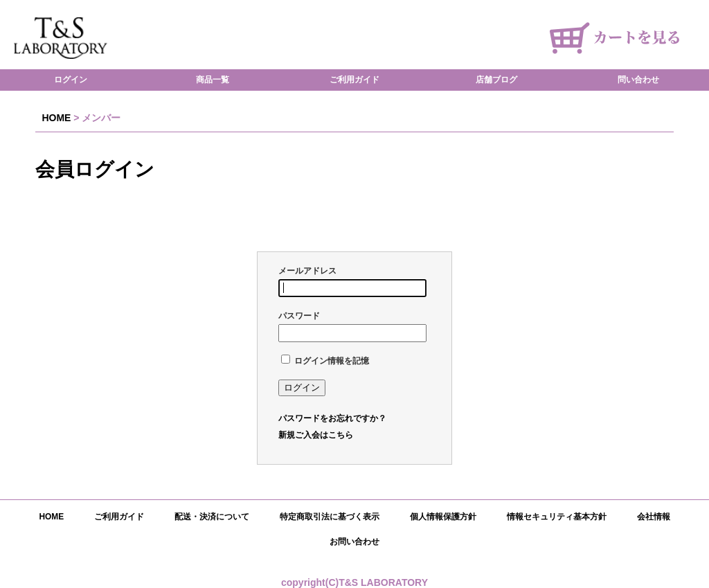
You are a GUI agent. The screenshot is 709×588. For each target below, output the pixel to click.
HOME (56, 118)
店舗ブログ (496, 80)
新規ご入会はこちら (316, 435)
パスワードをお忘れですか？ (332, 418)
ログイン (71, 80)
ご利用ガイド (354, 80)
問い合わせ (638, 80)
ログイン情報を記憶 (325, 361)
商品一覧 (213, 80)
